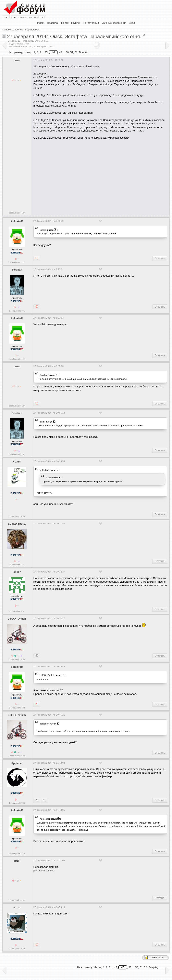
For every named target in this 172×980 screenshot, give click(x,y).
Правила (52, 23)
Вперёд (84, 52)
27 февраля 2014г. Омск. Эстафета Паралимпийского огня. (74, 36)
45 (46, 52)
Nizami (43, 230)
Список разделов (13, 30)
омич (17, 60)
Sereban (17, 270)
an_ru (17, 907)
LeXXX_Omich (17, 619)
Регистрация (91, 23)
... (61, 478)
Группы (76, 23)
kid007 (17, 572)
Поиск (65, 23)
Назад (28, 52)
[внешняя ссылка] (44, 871)
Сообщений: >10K (17, 213)
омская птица (17, 524)
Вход (132, 23)
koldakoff (17, 221)
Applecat (17, 763)
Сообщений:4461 (17, 565)
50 (67, 52)
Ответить (160, 259)
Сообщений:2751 (17, 311)
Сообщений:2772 (17, 262)
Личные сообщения (114, 23)
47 (61, 52)
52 (76, 52)
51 (72, 52)
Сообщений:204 (17, 611)
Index (40, 23)
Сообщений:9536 (17, 803)
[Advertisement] (103, 178)
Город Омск (32, 30)
